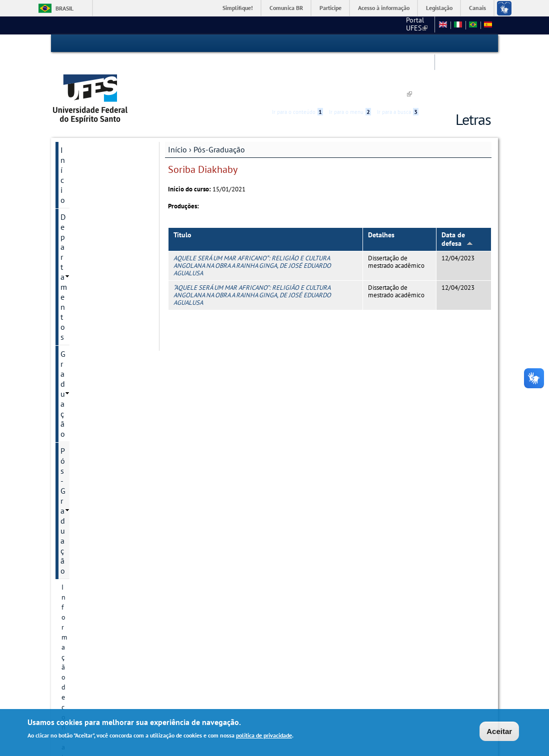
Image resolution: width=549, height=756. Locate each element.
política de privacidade (264, 736)
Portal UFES (281, 25)
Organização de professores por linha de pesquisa (99, 415)
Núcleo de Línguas (92, 595)
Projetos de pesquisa (93, 222)
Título (182, 189)
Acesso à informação (384, 8)
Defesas (73, 544)
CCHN (320, 25)
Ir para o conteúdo (297, 43)
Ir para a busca (398, 43)
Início (177, 103)
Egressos (75, 493)
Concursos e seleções (97, 656)
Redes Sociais (84, 639)
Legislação (439, 8)
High (443, 44)
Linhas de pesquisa (91, 205)
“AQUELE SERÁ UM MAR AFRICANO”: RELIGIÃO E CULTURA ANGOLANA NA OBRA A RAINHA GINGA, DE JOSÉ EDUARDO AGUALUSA (252, 249)
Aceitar (499, 731)
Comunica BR (286, 8)
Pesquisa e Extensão (95, 578)
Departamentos (86, 121)
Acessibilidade (431, 44)
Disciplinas (78, 510)
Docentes (75, 459)
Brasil (64, 8)
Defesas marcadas (88, 476)
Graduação (79, 138)
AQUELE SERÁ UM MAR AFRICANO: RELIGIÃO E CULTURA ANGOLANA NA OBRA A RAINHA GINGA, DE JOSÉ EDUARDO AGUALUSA (252, 219)
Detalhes (381, 189)
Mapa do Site (408, 25)
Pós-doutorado (84, 442)
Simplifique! (238, 8)
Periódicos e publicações (99, 361)
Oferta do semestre (90, 327)
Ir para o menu (350, 43)
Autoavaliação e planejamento (86, 271)
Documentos (80, 344)
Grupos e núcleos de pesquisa (93, 244)
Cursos (72, 188)
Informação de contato (96, 171)
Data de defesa (457, 193)
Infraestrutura (82, 527)
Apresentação (82, 561)
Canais (477, 8)
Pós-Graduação (219, 103)
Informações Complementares (87, 383)
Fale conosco (359, 25)
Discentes (76, 310)
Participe (330, 8)
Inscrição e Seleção (90, 293)
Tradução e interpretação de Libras (102, 617)
